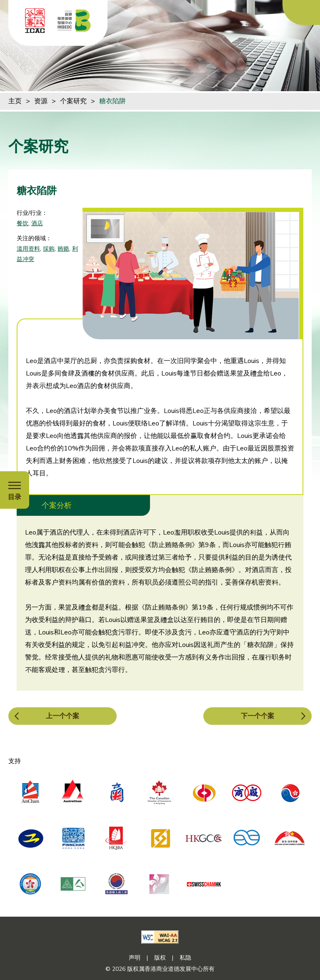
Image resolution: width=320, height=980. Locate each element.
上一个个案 (62, 716)
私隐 (185, 958)
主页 (15, 101)
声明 (135, 958)
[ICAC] (35, 21)
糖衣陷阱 (112, 101)
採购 (49, 249)
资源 (41, 101)
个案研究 (73, 101)
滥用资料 (28, 249)
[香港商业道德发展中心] (74, 21)
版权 (160, 958)
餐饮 (22, 223)
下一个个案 (257, 716)
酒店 (37, 223)
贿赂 (63, 249)
